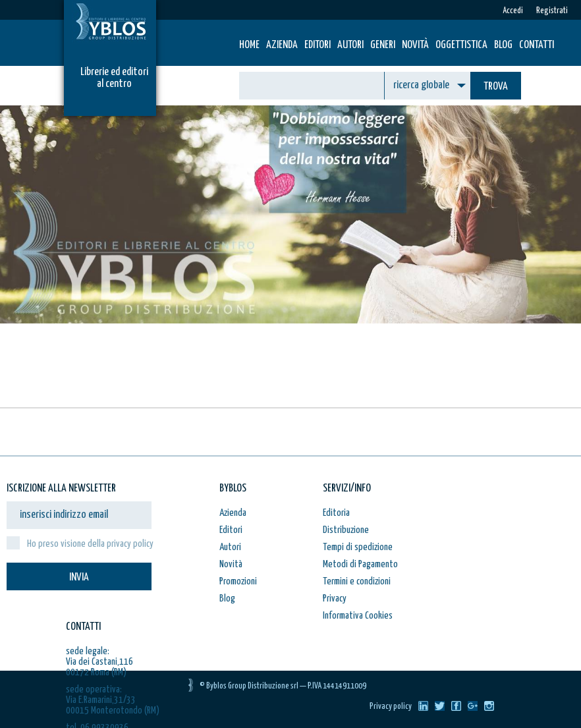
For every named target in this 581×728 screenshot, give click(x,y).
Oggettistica (461, 45)
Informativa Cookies (358, 616)
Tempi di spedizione (358, 547)
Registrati (552, 11)
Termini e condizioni (357, 581)
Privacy (335, 599)
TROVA (496, 87)
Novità (415, 45)
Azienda (282, 45)
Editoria (336, 513)
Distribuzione (346, 530)
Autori (350, 45)
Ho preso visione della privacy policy (90, 544)
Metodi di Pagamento (360, 564)
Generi (383, 45)
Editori (318, 45)
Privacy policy (391, 707)
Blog (503, 45)
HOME (249, 45)
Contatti (537, 45)
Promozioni (238, 581)
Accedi (513, 11)
